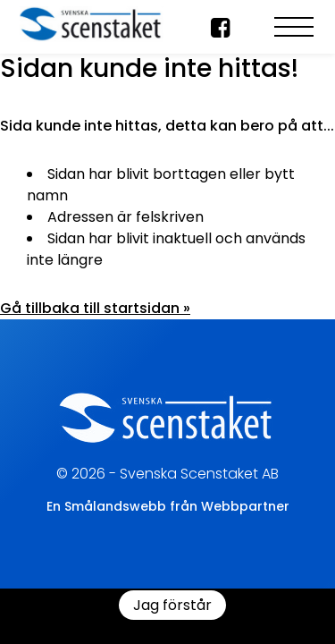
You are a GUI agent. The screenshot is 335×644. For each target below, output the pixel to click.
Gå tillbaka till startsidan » (95, 308)
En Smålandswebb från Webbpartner (168, 506)
